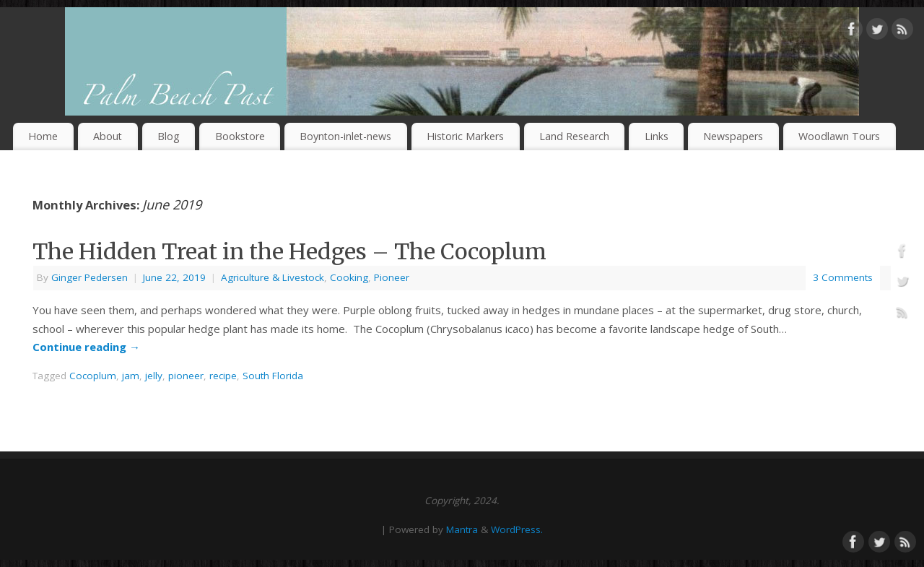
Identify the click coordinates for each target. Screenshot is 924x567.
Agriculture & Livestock (273, 277)
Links (657, 136)
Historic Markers (465, 136)
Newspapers (733, 136)
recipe (223, 376)
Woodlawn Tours (839, 136)
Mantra (462, 529)
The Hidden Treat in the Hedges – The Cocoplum (289, 251)
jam (131, 376)
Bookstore (240, 136)
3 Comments (843, 277)
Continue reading (86, 347)
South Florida (273, 376)
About (108, 136)
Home (43, 136)
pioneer (186, 376)
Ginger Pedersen (90, 277)
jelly (154, 376)
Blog (169, 136)
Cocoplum (93, 376)
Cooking (349, 277)
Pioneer (392, 277)
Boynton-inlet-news (345, 136)
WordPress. (517, 529)
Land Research (574, 136)
